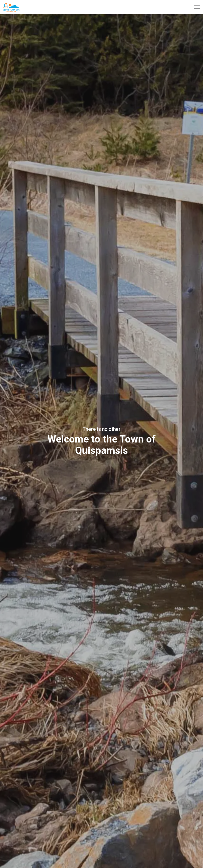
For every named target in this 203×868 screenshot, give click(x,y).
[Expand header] (197, 7)
